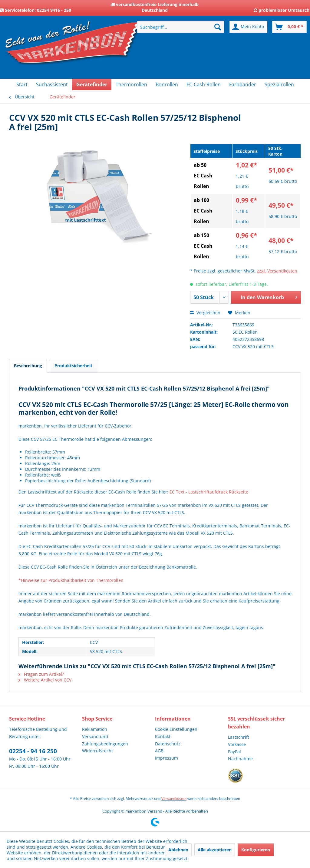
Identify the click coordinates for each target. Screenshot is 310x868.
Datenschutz (168, 744)
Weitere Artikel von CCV (45, 680)
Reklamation (95, 729)
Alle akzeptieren (215, 850)
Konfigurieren (256, 850)
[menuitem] (181, 27)
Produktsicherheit (73, 366)
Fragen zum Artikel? (41, 674)
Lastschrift (239, 737)
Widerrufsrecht (97, 751)
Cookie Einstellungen (176, 729)
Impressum (167, 758)
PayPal (234, 752)
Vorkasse (237, 744)
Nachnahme (240, 759)
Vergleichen (205, 313)
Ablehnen (178, 850)
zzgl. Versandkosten (277, 271)
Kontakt (163, 736)
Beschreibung (28, 366)
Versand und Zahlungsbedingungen (105, 740)
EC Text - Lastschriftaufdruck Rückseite (209, 492)
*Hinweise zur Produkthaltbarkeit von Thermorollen (71, 580)
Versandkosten (174, 799)
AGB (159, 751)
